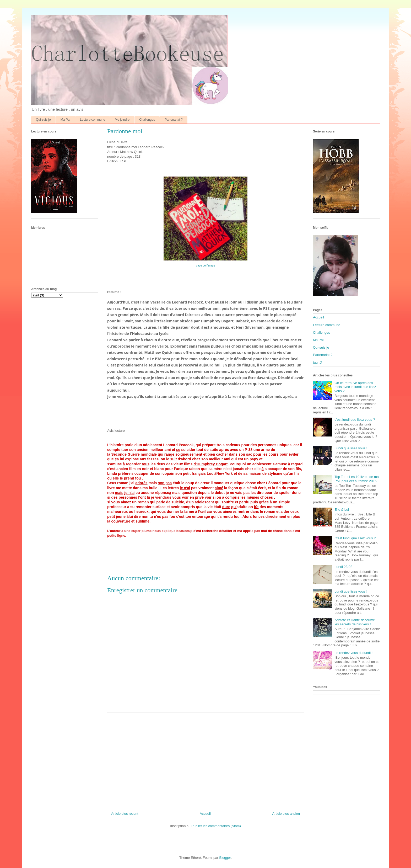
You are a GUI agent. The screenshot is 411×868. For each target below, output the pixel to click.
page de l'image (205, 266)
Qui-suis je (43, 120)
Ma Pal (65, 120)
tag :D (318, 362)
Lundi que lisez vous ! (351, 448)
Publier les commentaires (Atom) (216, 826)
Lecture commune (93, 120)
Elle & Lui (342, 510)
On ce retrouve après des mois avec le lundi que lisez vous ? (355, 387)
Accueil (205, 814)
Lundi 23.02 (343, 567)
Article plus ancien (286, 814)
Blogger (225, 858)
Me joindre (122, 120)
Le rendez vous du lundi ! (353, 653)
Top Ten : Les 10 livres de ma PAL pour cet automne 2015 (357, 479)
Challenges (147, 120)
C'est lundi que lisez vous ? (355, 538)
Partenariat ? (174, 120)
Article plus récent (125, 814)
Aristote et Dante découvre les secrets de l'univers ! (355, 622)
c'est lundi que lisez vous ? (355, 420)
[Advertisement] (206, 760)
